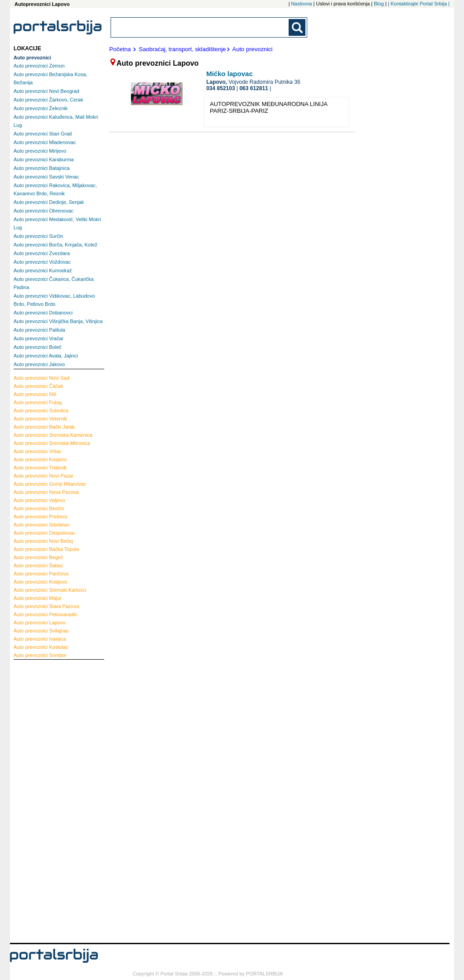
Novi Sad (41, 378)
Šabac (38, 565)
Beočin (39, 508)
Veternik (40, 419)
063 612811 (254, 88)
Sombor (40, 655)
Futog (38, 402)
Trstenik (40, 468)
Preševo (41, 517)
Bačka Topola (46, 549)
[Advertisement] (50, 800)
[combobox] (200, 27)
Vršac (38, 451)
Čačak (38, 386)
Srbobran (42, 525)
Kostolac (41, 647)
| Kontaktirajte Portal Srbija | (419, 4)
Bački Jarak (44, 427)
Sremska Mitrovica (52, 443)
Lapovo (39, 623)
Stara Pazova (46, 606)
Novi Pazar (43, 476)
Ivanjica (40, 639)
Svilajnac (41, 631)
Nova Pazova (46, 492)
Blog (379, 4)
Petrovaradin (46, 614)
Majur (38, 598)
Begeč (38, 557)
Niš (35, 394)
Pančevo (41, 574)
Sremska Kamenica (53, 435)
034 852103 (220, 88)
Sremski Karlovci (50, 590)
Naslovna (302, 4)
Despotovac (44, 533)
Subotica (41, 410)
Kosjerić (40, 459)
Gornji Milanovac (50, 484)
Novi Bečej (43, 541)
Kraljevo (40, 582)
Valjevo (39, 500)
